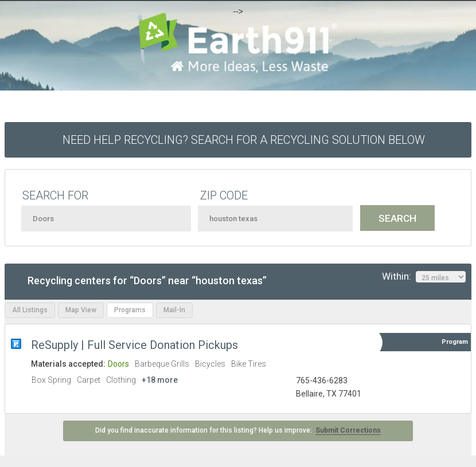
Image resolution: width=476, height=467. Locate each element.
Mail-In (174, 310)
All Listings (30, 310)
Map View (81, 310)
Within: (424, 277)
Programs (130, 310)
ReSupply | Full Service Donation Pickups (134, 345)
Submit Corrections (348, 430)
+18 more (160, 380)
